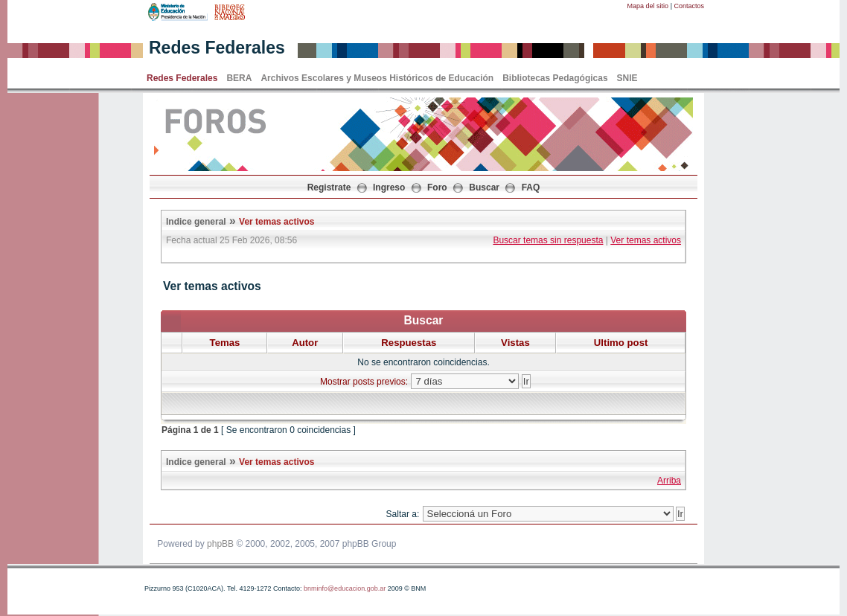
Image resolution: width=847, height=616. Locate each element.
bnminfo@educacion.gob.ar (345, 588)
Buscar (484, 187)
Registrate (329, 187)
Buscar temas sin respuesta (548, 240)
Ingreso (389, 187)
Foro (437, 187)
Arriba (669, 481)
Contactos (689, 6)
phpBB (220, 544)
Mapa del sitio (648, 6)
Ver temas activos (277, 222)
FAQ (531, 187)
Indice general (196, 222)
